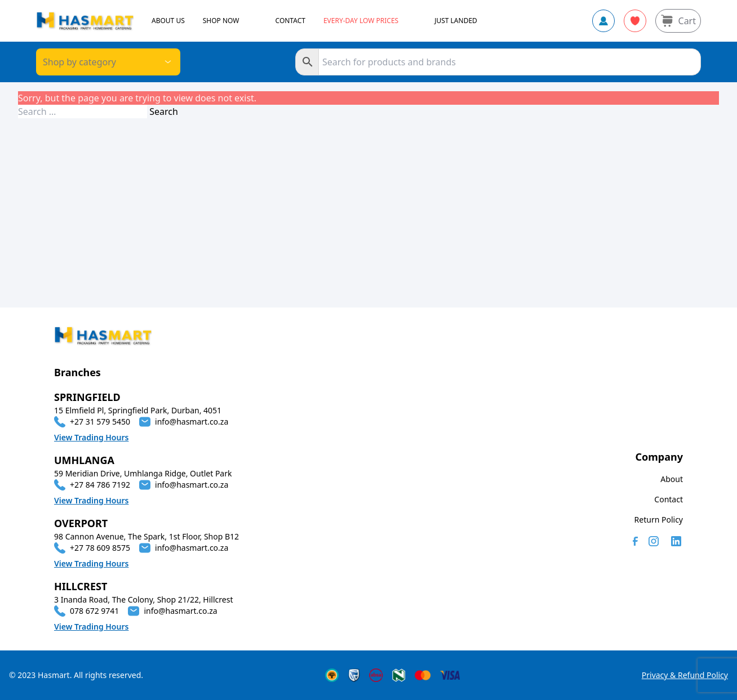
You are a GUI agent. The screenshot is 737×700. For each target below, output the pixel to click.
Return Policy (659, 520)
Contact (669, 499)
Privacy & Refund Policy (685, 675)
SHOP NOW (221, 21)
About (672, 479)
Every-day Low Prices (361, 21)
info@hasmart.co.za (192, 422)
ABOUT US (168, 21)
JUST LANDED (456, 21)
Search (164, 112)
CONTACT (290, 21)
